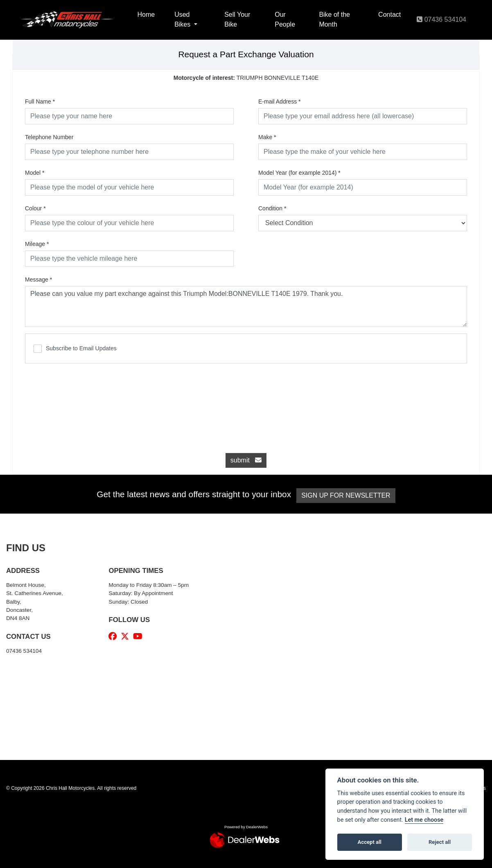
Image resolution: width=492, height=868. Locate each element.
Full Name (40, 101)
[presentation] (246, 404)
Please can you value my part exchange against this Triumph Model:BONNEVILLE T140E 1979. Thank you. (246, 307)
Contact (389, 15)
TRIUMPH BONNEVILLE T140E (246, 78)
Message (38, 280)
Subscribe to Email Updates (75, 349)
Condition (272, 208)
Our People (285, 19)
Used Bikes (183, 19)
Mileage (37, 244)
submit (246, 460)
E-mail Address (280, 101)
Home (146, 15)
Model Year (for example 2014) (299, 173)
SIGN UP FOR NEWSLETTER (349, 495)
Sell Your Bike (237, 19)
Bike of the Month (334, 19)
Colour (35, 208)
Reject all (440, 842)
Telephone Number (49, 137)
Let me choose (424, 820)
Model (35, 173)
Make (267, 137)
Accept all (370, 842)
